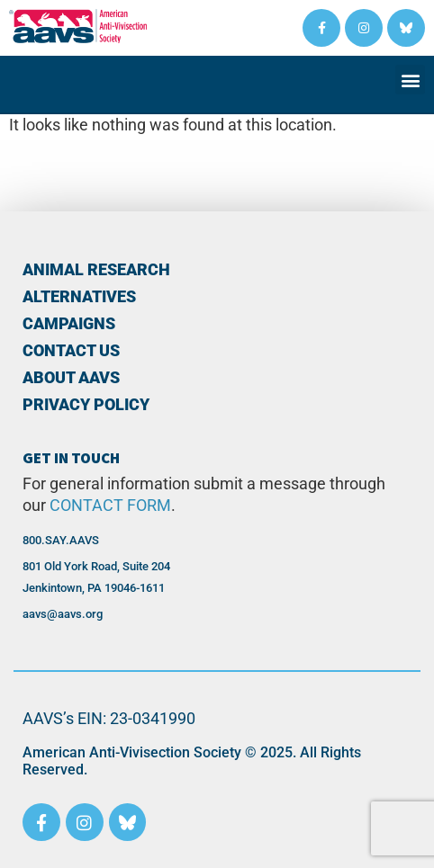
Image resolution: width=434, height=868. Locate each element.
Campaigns (69, 324)
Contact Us (71, 351)
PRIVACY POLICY (86, 405)
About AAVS (71, 378)
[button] (410, 80)
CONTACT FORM (110, 506)
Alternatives (79, 297)
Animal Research (96, 270)
